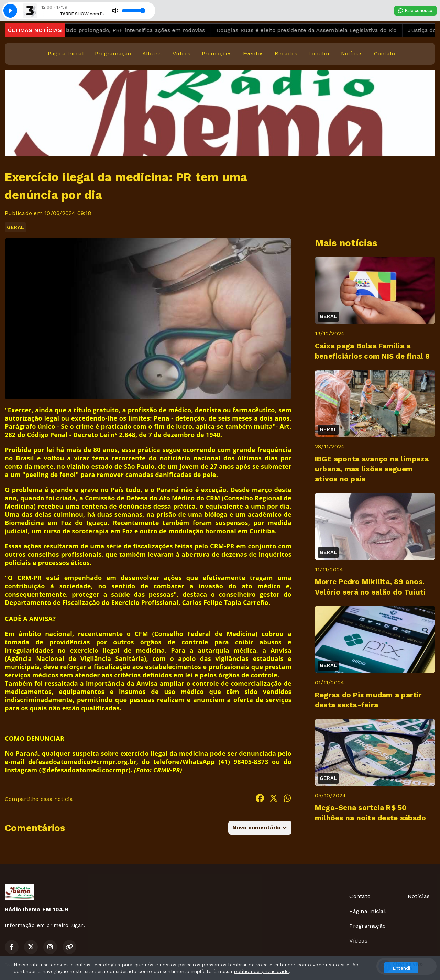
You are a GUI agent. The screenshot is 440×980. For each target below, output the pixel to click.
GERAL (15, 227)
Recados (286, 53)
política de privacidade (262, 971)
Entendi (401, 968)
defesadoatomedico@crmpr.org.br (82, 762)
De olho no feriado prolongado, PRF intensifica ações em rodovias (123, 30)
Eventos (254, 53)
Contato (385, 53)
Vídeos (181, 53)
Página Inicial (66, 53)
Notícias (352, 53)
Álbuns (152, 53)
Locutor (319, 53)
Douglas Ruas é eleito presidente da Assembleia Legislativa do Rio (313, 30)
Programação (113, 53)
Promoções (217, 53)
